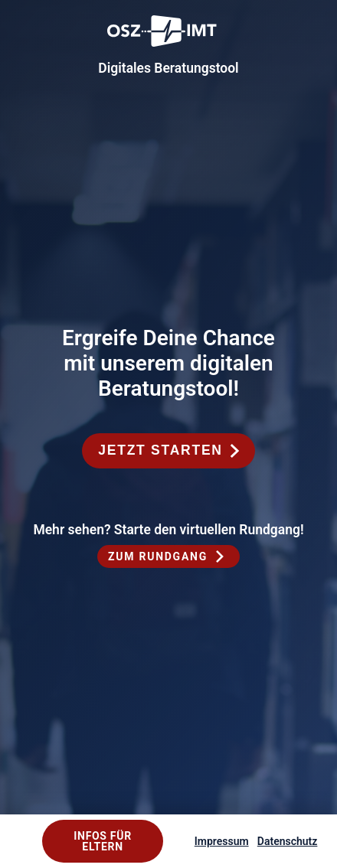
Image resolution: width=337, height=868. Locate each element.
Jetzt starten (160, 450)
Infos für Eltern (103, 841)
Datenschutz (288, 841)
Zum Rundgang (158, 556)
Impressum (222, 841)
